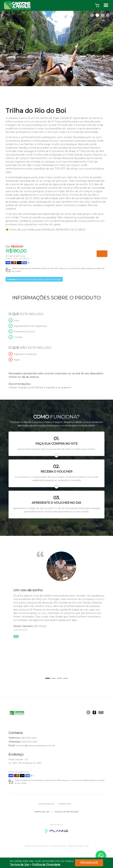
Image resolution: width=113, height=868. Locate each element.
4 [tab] (108, 15)
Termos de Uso (42, 812)
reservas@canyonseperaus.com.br (35, 745)
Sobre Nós (65, 804)
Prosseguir (89, 863)
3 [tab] (103, 15)
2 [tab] (97, 15)
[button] (97, 5)
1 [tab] (92, 15)
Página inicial (47, 804)
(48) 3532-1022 (28, 738)
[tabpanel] (56, 48)
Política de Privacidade (66, 812)
